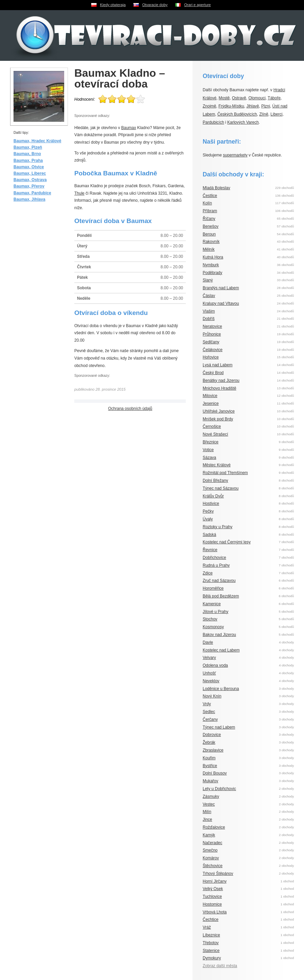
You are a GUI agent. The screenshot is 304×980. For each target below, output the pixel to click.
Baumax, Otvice (29, 167)
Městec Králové (217, 465)
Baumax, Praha (28, 161)
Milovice (210, 396)
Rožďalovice (214, 827)
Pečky (208, 511)
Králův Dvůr (213, 496)
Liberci (276, 114)
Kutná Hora (213, 257)
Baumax (129, 128)
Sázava (209, 458)
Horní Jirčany (215, 881)
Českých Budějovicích (237, 114)
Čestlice (210, 196)
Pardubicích (213, 122)
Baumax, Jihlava (29, 199)
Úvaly (208, 519)
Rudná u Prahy (216, 565)
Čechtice (211, 920)
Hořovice (211, 357)
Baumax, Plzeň (28, 147)
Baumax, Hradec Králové (37, 141)
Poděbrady (212, 273)
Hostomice (212, 904)
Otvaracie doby (155, 5)
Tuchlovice (212, 897)
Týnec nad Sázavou (221, 488)
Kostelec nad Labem (221, 650)
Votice (208, 450)
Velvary (209, 658)
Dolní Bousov (215, 773)
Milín (207, 812)
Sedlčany (211, 342)
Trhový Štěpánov (218, 874)
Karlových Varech (243, 122)
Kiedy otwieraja (113, 5)
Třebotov (211, 943)
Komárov (211, 858)
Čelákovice (213, 350)
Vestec (209, 804)
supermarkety (235, 155)
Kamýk (209, 835)
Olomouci (257, 98)
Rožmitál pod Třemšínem (225, 473)
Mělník (209, 249)
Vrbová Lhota (215, 912)
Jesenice (211, 403)
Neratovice (212, 326)
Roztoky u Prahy (218, 527)
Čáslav (209, 296)
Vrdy (207, 704)
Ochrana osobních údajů (130, 409)
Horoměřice (213, 588)
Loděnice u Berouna (221, 689)
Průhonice (212, 334)
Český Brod (213, 373)
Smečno (210, 850)
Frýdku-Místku (231, 106)
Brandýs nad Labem (221, 288)
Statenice (211, 951)
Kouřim (209, 758)
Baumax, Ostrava (30, 180)
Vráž (207, 927)
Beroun (209, 234)
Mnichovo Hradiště (219, 388)
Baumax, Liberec (30, 173)
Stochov (210, 619)
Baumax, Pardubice (32, 193)
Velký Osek (213, 889)
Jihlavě (252, 106)
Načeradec (212, 843)
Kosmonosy (213, 627)
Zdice (208, 573)
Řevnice (210, 550)
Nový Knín (212, 696)
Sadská (209, 535)
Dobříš (209, 319)
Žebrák (209, 742)
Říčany (209, 219)
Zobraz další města (220, 966)
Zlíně (264, 114)
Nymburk (211, 265)
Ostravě (239, 98)
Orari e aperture (197, 5)
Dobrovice (212, 735)
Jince (207, 819)
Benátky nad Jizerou (221, 381)
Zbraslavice (213, 750)
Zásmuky (211, 797)
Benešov (211, 226)
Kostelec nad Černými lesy (227, 542)
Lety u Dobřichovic (219, 789)
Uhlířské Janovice (219, 411)
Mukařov (210, 781)
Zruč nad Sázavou (219, 581)
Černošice (212, 426)
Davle (208, 642)
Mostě (224, 98)
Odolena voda (215, 665)
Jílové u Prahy (216, 612)
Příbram (210, 211)
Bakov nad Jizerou (219, 635)
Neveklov (211, 681)
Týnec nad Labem (219, 727)
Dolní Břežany (215, 481)
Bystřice (210, 766)
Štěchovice (213, 866)
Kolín (207, 203)
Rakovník (211, 242)
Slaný (208, 280)
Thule (79, 193)
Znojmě (209, 106)
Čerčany (210, 719)
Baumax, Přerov (29, 186)
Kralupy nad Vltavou (221, 303)
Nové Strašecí (215, 434)
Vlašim (209, 311)
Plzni (265, 106)
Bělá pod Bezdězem (221, 596)
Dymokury (212, 958)
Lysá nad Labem (218, 365)
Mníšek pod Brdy (218, 419)
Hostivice (211, 504)
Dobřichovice (214, 558)
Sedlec (209, 712)
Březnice (211, 442)
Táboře (274, 98)
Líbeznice (211, 935)
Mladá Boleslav (216, 188)
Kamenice (212, 604)
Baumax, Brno (27, 154)
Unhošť (209, 673)
